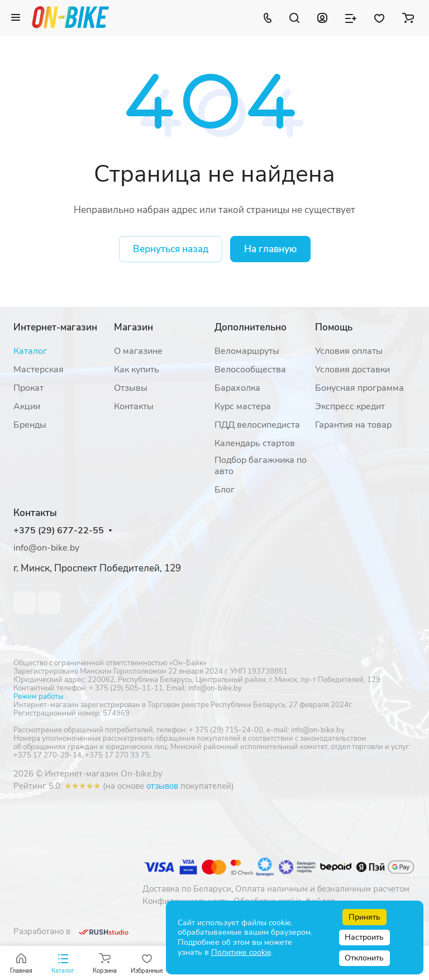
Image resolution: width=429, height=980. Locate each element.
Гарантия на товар (353, 425)
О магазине (138, 351)
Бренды (30, 425)
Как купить (137, 370)
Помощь (334, 327)
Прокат (28, 388)
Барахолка (237, 388)
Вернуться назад (171, 249)
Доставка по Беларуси (187, 889)
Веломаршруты (247, 351)
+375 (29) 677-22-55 (59, 531)
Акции (27, 406)
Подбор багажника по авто (261, 466)
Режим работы (38, 697)
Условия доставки (352, 370)
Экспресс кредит (350, 406)
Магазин (134, 327)
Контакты (134, 406)
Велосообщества (250, 370)
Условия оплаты (349, 351)
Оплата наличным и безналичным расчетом (322, 889)
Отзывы (131, 388)
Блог (225, 490)
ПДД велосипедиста (257, 425)
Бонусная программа (359, 388)
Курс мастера (243, 406)
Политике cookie (241, 952)
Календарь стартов (255, 443)
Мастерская (39, 370)
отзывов (162, 786)
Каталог (30, 351)
